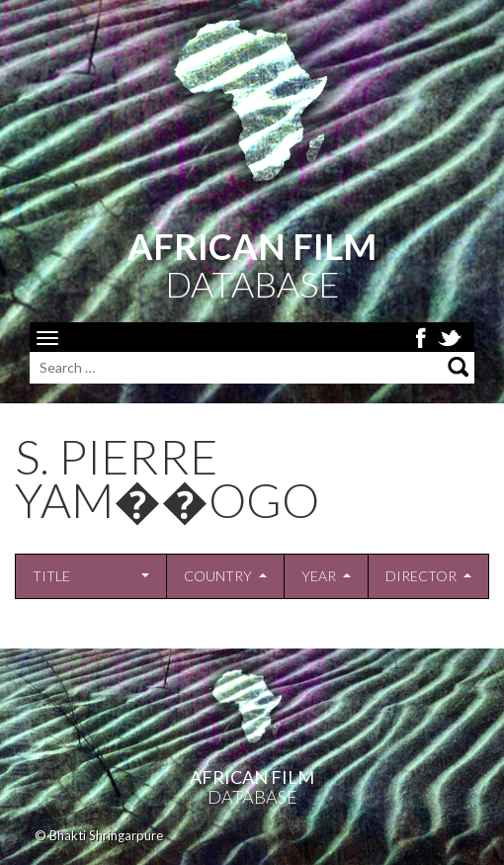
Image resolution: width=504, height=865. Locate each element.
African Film (252, 777)
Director (421, 576)
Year (319, 576)
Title (51, 576)
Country (218, 576)
